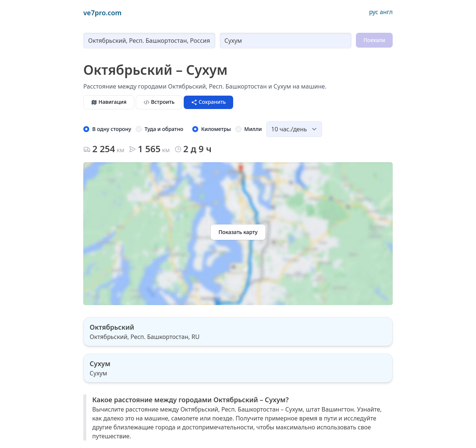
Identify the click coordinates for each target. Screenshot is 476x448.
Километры (216, 129)
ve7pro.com (102, 13)
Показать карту (238, 232)
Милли (253, 129)
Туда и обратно (164, 129)
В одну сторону (112, 129)
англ (386, 12)
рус (374, 12)
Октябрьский (112, 327)
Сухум (100, 364)
